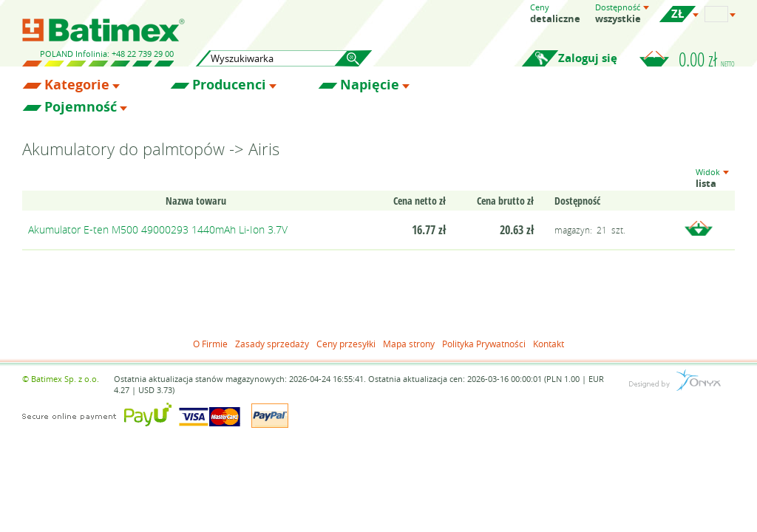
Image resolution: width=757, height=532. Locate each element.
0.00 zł (707, 59)
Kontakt (549, 344)
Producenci (229, 85)
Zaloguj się (588, 58)
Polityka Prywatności (484, 344)
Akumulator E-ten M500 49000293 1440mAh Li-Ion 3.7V (158, 229)
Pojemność (81, 107)
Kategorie (77, 85)
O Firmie (210, 344)
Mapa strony (409, 344)
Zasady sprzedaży (272, 344)
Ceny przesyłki (346, 344)
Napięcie (370, 85)
